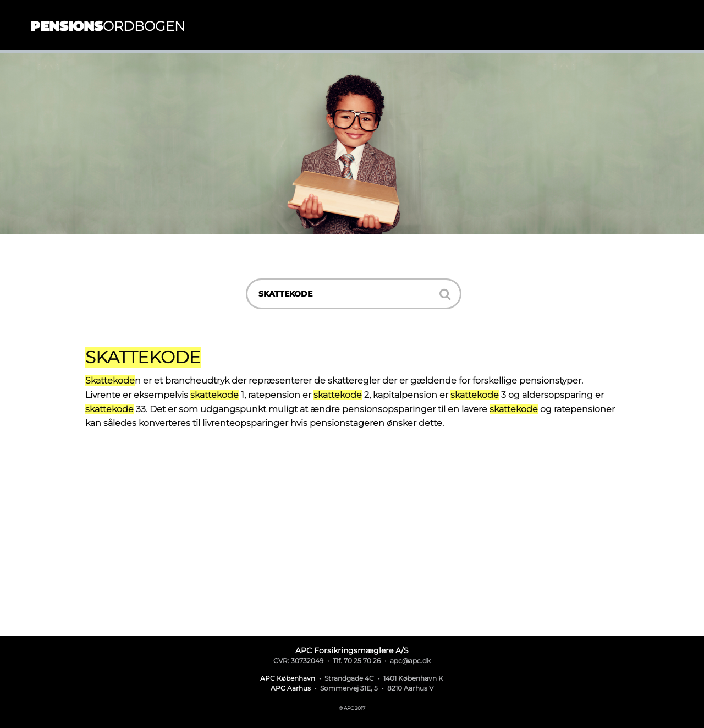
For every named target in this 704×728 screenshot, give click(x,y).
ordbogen (108, 26)
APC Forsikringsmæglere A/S (352, 650)
